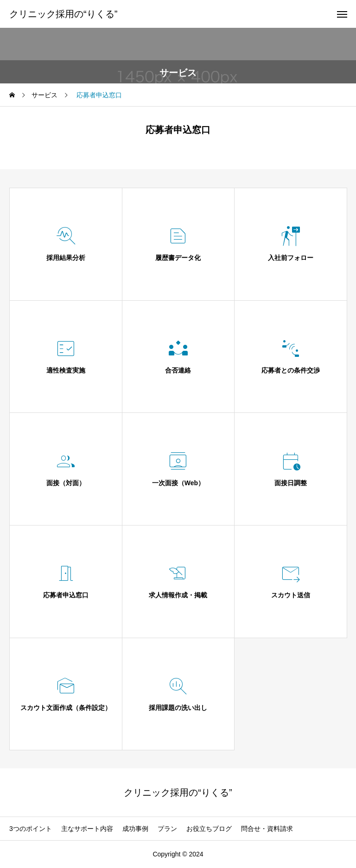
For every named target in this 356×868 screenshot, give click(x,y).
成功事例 (135, 829)
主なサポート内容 (87, 829)
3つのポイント (31, 829)
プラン (167, 829)
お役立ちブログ (209, 829)
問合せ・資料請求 (267, 829)
